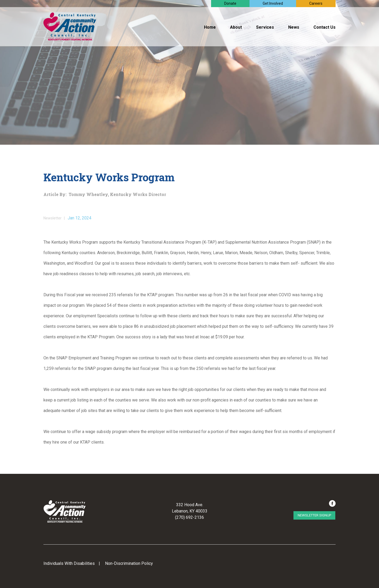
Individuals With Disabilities (69, 563)
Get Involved (273, 3)
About (236, 27)
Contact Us (325, 27)
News (294, 27)
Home (210, 27)
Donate (230, 3)
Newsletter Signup (314, 515)
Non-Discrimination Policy (129, 563)
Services (265, 27)
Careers (316, 3)
